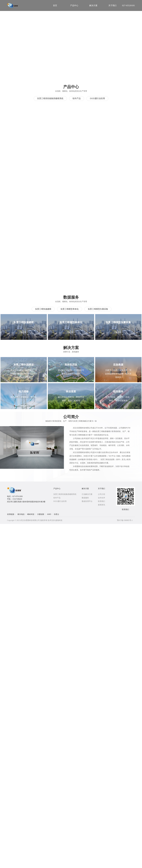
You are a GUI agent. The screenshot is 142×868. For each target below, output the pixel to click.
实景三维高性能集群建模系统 (50, 98)
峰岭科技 (31, 514)
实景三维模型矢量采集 (98, 309)
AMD (49, 514)
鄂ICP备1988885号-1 (125, 520)
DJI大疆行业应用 (98, 98)
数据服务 (85, 498)
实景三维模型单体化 (70, 309)
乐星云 (56, 514)
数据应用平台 (87, 501)
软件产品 (77, 98)
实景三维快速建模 (43, 309)
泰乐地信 (21, 514)
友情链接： (11, 514)
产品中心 (57, 489)
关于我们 (101, 489)
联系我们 (101, 501)
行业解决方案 (87, 494)
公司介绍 (101, 494)
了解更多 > (24, 332)
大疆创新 (41, 514)
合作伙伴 (101, 498)
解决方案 (85, 489)
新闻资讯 (101, 505)
